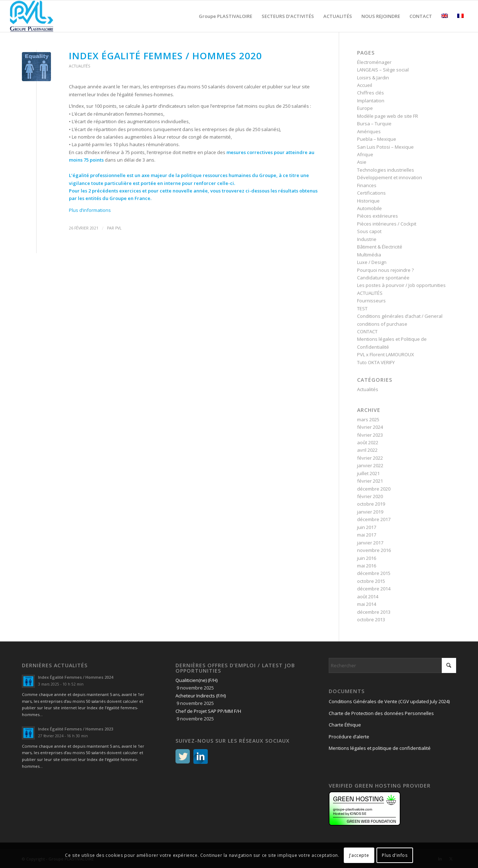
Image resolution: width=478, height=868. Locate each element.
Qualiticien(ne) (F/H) (196, 680)
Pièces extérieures (378, 216)
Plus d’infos (395, 855)
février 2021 (370, 481)
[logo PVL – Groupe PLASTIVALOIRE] (32, 16)
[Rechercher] (392, 665)
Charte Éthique (345, 725)
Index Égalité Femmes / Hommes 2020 (165, 56)
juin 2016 (367, 558)
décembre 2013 (374, 612)
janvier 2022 (370, 465)
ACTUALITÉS (370, 293)
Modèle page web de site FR (388, 116)
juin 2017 (367, 527)
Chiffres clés (371, 93)
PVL (118, 228)
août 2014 (368, 597)
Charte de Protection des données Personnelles (381, 713)
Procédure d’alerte (349, 737)
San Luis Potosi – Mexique (385, 147)
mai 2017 (367, 535)
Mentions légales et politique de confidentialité (380, 748)
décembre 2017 (374, 519)
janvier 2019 (370, 512)
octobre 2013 (371, 619)
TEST (362, 308)
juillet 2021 (368, 473)
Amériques (369, 131)
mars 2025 (368, 419)
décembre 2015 (374, 573)
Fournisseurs (371, 301)
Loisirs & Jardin (373, 78)
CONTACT (367, 331)
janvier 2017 (370, 543)
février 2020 (370, 496)
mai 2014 (367, 604)
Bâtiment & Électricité (380, 247)
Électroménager (374, 62)
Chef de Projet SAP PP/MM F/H (208, 711)
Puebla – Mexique (377, 139)
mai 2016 (367, 566)
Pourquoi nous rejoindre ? (385, 270)
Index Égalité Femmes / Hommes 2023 (76, 729)
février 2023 (370, 435)
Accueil (365, 85)
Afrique (365, 154)
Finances (367, 185)
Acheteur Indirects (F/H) (201, 696)
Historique (368, 201)
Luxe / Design (372, 262)
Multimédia (369, 255)
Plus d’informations (90, 210)
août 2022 (368, 442)
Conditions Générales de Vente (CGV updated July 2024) (389, 701)
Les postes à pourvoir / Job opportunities (401, 285)
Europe (365, 108)
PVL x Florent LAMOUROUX (386, 354)
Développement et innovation (390, 177)
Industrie (367, 239)
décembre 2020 (374, 489)
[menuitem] (226, 16)
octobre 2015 (371, 581)
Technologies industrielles (386, 170)
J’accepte (359, 855)
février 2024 (370, 427)
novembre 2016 (374, 550)
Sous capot (369, 231)
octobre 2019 (371, 504)
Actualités (79, 66)
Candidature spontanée (383, 278)
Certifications (371, 193)
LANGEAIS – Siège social (383, 70)
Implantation (371, 101)
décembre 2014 (374, 589)
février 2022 (370, 458)
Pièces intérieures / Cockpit (387, 224)
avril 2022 (367, 450)
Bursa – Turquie (374, 124)
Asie (362, 162)
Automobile (369, 208)
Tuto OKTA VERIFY (376, 362)
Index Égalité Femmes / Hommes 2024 (76, 677)
